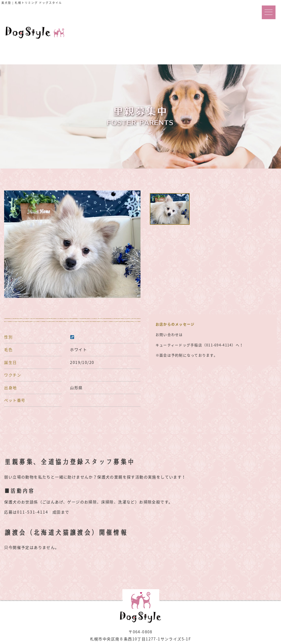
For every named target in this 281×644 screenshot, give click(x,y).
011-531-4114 (33, 512)
